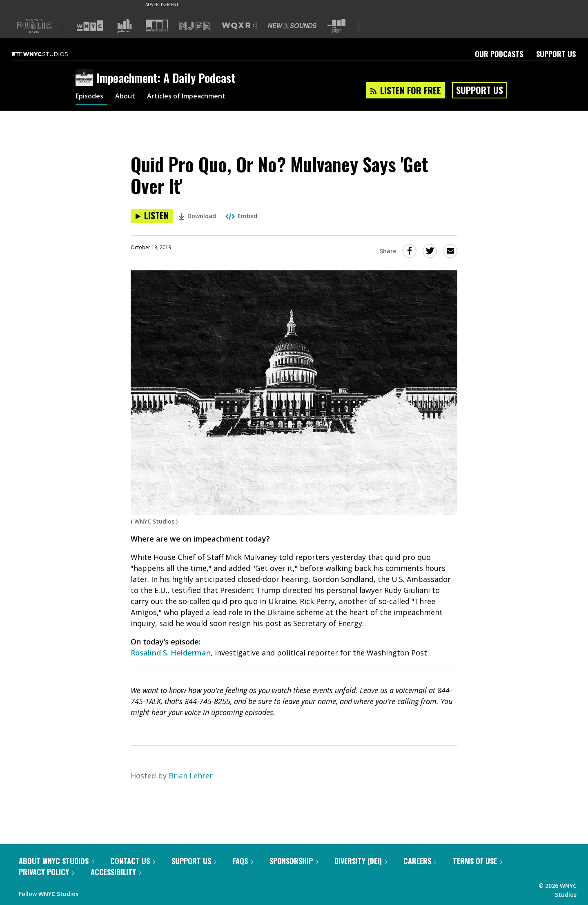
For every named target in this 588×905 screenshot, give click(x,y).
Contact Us (133, 861)
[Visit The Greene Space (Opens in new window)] (336, 26)
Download (197, 216)
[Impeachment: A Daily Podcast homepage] (86, 78)
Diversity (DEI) (361, 861)
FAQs (243, 861)
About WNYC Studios (56, 861)
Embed (241, 216)
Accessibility (116, 872)
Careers (420, 861)
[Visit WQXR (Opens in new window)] (239, 26)
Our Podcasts (499, 54)
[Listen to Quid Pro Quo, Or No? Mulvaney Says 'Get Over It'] (152, 216)
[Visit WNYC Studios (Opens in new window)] (157, 26)
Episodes (91, 97)
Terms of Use (478, 861)
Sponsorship (294, 861)
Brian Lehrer (191, 776)
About (130, 97)
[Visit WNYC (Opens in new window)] (90, 26)
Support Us (556, 54)
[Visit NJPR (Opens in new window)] (195, 26)
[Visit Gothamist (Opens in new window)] (125, 26)
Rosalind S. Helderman (171, 653)
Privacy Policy (47, 872)
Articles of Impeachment (197, 97)
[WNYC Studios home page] (50, 54)
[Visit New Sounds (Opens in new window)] (292, 26)
